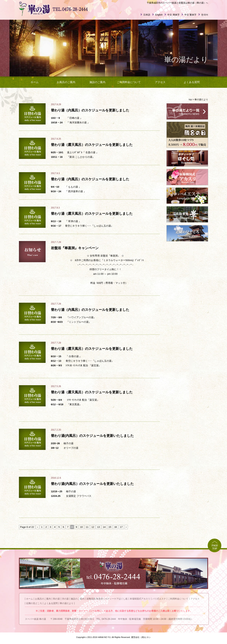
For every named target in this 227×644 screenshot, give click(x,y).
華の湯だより (67, 603)
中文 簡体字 (173, 15)
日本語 (147, 15)
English (159, 15)
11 (87, 527)
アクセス (160, 82)
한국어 (205, 15)
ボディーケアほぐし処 (116, 599)
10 (81, 527)
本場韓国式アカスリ (140, 599)
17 (121, 527)
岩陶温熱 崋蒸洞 (95, 599)
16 (116, 527)
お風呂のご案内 (66, 82)
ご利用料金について (129, 82)
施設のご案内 (97, 82)
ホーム (35, 82)
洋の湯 (65, 599)
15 (110, 527)
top (190, 100)
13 (98, 527)
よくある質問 (192, 82)
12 (93, 527)
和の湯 (56, 599)
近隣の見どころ (34, 603)
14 (104, 527)
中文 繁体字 (190, 15)
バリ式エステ (159, 599)
